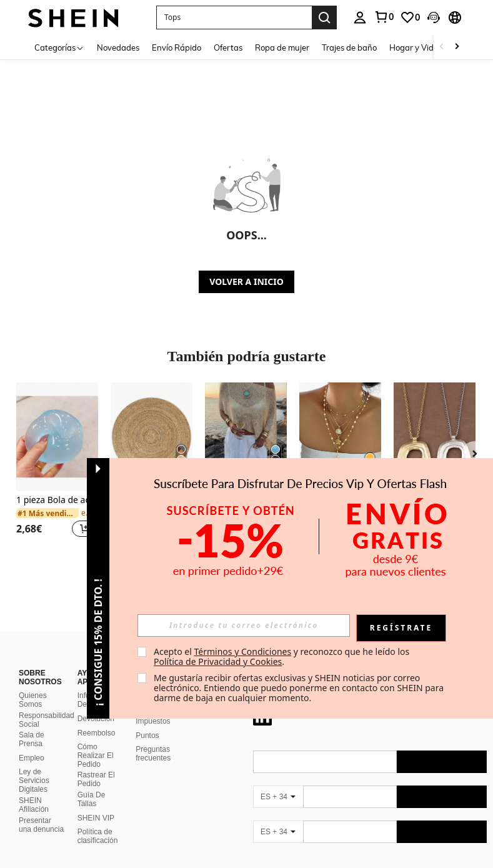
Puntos (147, 721)
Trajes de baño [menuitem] (349, 47)
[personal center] (360, 17)
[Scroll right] (457, 47)
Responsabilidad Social (47, 705)
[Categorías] (59, 47)
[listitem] (57, 467)
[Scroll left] (442, 47)
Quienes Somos (33, 685)
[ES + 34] (278, 782)
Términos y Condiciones (242, 651)
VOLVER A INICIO (246, 282)
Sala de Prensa (32, 724)
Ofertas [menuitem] (228, 47)
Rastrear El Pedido (96, 764)
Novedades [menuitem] (118, 47)
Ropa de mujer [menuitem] (282, 47)
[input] (244, 626)
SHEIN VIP (96, 803)
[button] (234, 17)
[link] (384, 17)
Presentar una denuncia (41, 810)
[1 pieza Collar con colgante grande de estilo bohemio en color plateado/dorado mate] (435, 437)
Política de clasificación (98, 821)
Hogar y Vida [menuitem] (414, 47)
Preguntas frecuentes (153, 739)
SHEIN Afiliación (34, 790)
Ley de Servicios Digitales (34, 766)
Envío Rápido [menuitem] (177, 47)
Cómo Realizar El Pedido (96, 741)
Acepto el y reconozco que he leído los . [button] (283, 656)
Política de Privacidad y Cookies (218, 661)
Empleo (32, 743)
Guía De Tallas (92, 784)
